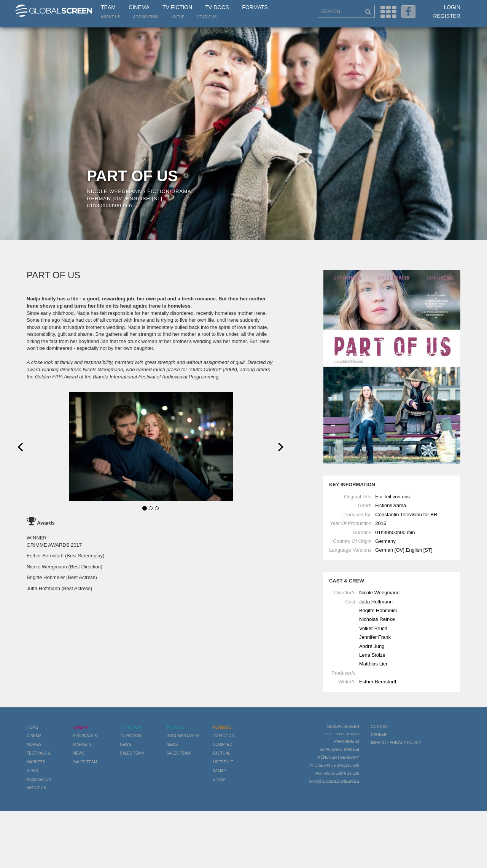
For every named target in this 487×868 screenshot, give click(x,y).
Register (447, 16)
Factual (222, 753)
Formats (255, 7)
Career (379, 735)
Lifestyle (223, 762)
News (32, 771)
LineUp (178, 17)
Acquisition (146, 17)
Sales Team (85, 762)
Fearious (207, 17)
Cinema (139, 7)
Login (452, 7)
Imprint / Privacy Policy (396, 743)
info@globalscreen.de (334, 781)
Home (32, 727)
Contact (380, 727)
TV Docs (217, 7)
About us (111, 17)
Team (108, 7)
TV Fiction (177, 7)
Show (219, 779)
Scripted (223, 744)
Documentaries (183, 736)
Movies (34, 744)
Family (220, 771)
